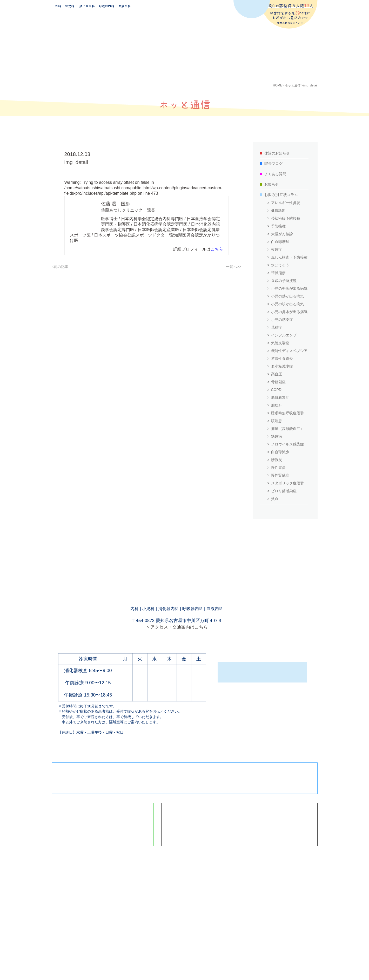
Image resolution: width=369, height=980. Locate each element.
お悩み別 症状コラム (281, 195)
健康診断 (278, 211)
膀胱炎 (277, 460)
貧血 (275, 499)
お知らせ (272, 184)
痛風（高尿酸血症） (287, 429)
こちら (217, 249)
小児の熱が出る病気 (287, 296)
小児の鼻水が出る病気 (289, 312)
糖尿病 (277, 436)
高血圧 (277, 374)
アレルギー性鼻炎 (286, 203)
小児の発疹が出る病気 (289, 288)
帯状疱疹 (278, 273)
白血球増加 (280, 242)
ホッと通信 (293, 85)
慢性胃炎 (278, 468)
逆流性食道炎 (282, 359)
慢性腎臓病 (280, 475)
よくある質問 (275, 174)
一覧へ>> (233, 267)
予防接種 (278, 226)
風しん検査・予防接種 (289, 257)
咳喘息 (277, 421)
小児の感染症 (282, 320)
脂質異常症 (280, 397)
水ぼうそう (280, 265)
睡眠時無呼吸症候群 (287, 413)
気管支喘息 (280, 343)
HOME (278, 85)
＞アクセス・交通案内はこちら (177, 627)
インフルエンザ (284, 335)
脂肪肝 (277, 405)
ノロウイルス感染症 (287, 444)
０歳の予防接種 (284, 281)
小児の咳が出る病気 (287, 304)
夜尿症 (277, 249)
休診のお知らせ (277, 153)
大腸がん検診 (282, 234)
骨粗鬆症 (278, 382)
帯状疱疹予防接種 (286, 218)
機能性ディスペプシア (289, 351)
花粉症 (277, 327)
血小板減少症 (282, 366)
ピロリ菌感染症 (284, 491)
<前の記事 (60, 267)
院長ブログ (273, 164)
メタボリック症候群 (287, 483)
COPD (276, 390)
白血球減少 (280, 452)
